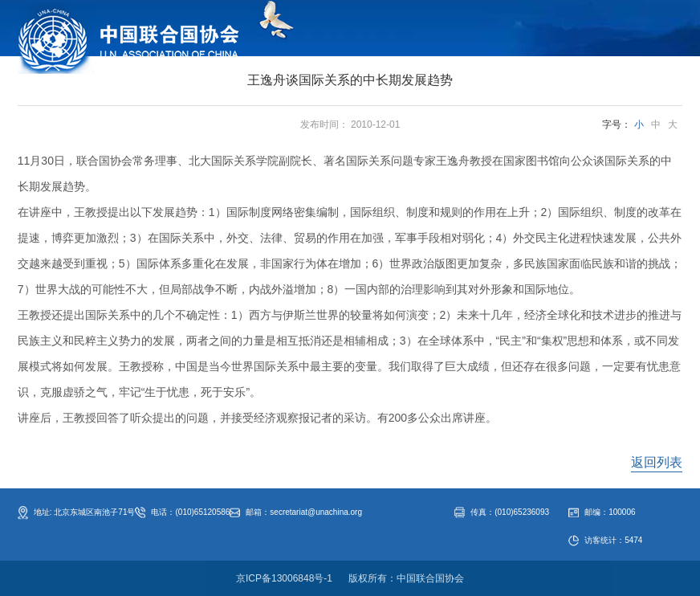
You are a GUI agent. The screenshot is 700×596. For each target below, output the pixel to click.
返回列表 (657, 462)
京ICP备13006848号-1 (284, 578)
